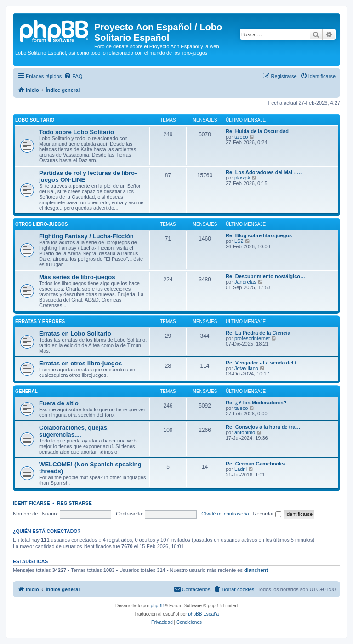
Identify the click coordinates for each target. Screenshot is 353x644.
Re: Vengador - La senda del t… (264, 363)
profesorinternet (252, 338)
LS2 (239, 241)
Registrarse (74, 503)
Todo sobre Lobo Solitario (77, 132)
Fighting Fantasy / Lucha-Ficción (86, 236)
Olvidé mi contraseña (225, 514)
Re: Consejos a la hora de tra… (263, 427)
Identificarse (31, 503)
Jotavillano (246, 368)
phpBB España (203, 614)
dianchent (256, 570)
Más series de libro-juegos (77, 277)
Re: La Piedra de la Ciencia (258, 333)
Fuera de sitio (59, 403)
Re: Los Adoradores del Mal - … (264, 172)
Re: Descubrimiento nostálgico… (265, 276)
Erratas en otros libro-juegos (80, 363)
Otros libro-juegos (41, 224)
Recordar (267, 514)
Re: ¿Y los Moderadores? (256, 403)
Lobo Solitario (35, 120)
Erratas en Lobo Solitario (75, 333)
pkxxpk (242, 178)
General (26, 391)
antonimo (245, 432)
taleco (241, 137)
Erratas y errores (40, 322)
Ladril (241, 469)
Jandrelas (245, 282)
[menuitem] (73, 76)
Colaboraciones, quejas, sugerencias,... (74, 431)
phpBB (158, 606)
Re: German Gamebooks (255, 464)
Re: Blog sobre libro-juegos (259, 235)
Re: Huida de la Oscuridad (257, 131)
